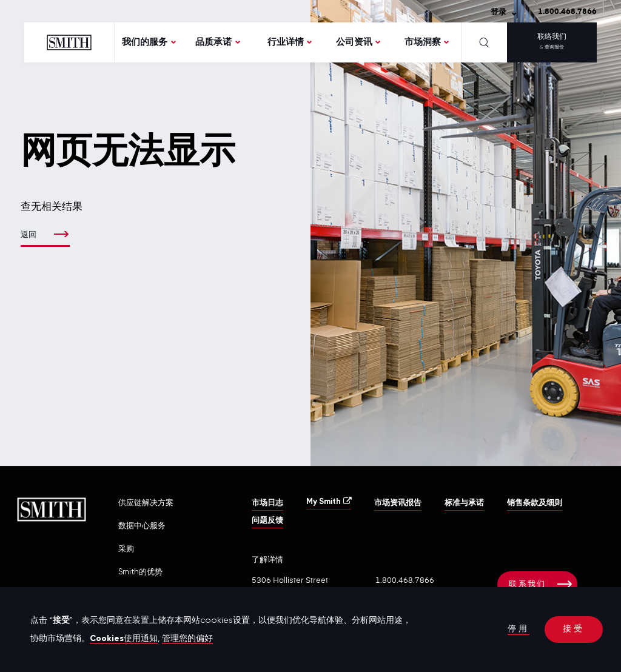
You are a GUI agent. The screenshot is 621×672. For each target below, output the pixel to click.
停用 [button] (519, 630)
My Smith (329, 502)
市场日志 (267, 503)
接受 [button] (574, 630)
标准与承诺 (464, 503)
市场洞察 (423, 42)
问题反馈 (267, 521)
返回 (29, 235)
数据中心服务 (142, 526)
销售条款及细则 (535, 503)
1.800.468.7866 (567, 12)
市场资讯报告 (398, 503)
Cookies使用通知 (124, 639)
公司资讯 (354, 42)
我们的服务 (145, 42)
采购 (126, 549)
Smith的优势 (140, 572)
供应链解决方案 (146, 503)
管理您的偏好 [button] (188, 639)
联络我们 (552, 43)
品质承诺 (213, 42)
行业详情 (286, 42)
